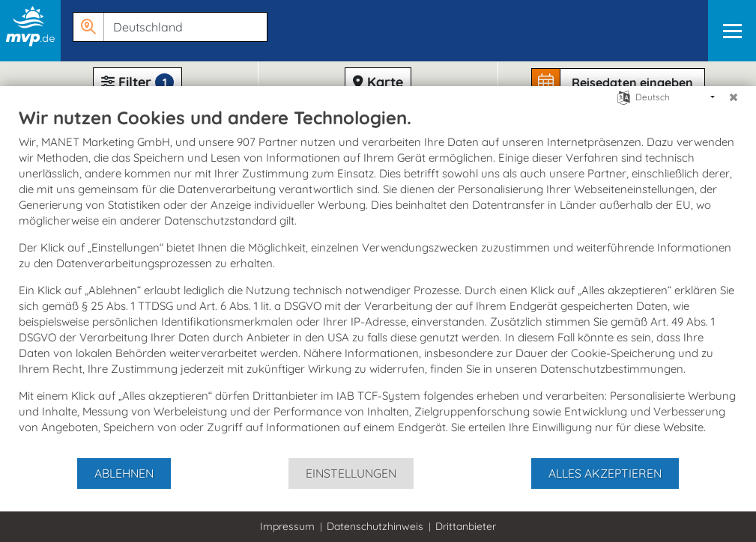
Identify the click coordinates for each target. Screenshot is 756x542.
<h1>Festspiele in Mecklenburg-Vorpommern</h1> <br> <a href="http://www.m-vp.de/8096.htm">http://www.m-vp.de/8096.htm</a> (378, 271)
